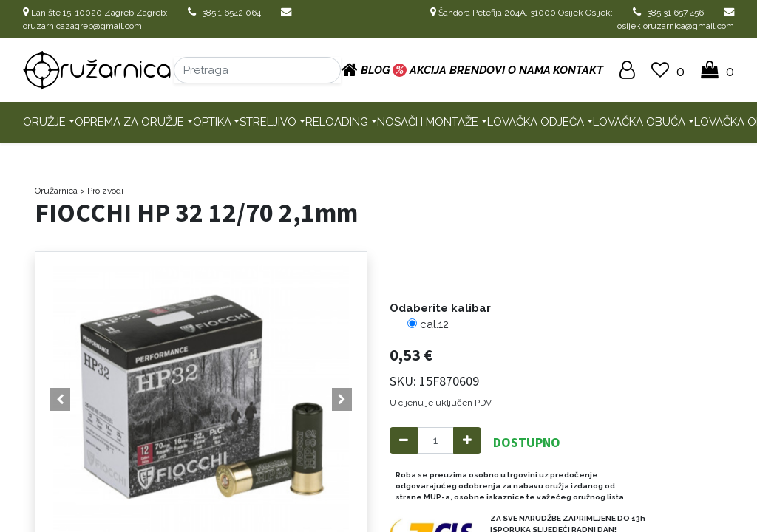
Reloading (337, 122)
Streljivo (268, 122)
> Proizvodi (102, 191)
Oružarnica (56, 191)
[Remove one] (404, 441)
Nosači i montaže (428, 122)
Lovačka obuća (639, 122)
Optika (212, 122)
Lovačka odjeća (536, 122)
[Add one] (467, 441)
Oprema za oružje (129, 122)
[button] (60, 400)
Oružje (44, 122)
